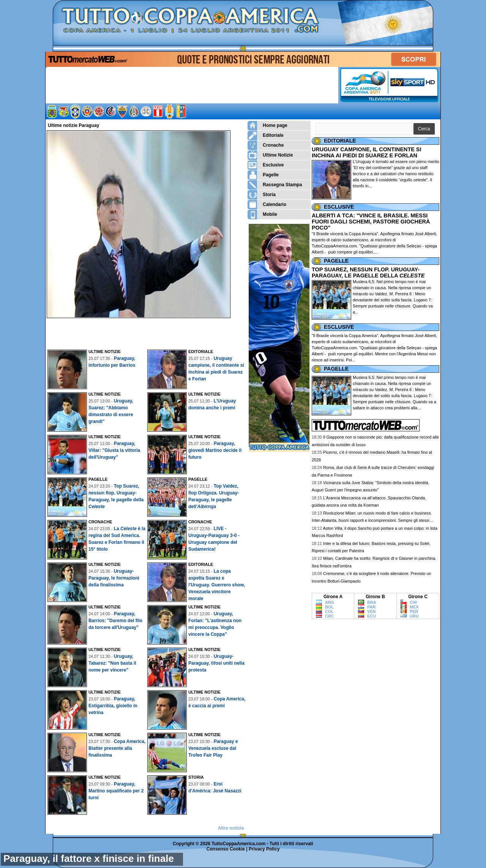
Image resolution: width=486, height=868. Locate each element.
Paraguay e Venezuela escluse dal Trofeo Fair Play (213, 748)
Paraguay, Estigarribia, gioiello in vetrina (113, 706)
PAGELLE (336, 261)
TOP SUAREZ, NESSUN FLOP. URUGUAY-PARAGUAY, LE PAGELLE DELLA (368, 272)
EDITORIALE (340, 141)
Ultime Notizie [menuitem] (270, 155)
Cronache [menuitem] (266, 145)
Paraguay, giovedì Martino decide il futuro (215, 450)
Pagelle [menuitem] (263, 175)
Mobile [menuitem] (262, 215)
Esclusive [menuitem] (266, 165)
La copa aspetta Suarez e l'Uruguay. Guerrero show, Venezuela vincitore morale (217, 585)
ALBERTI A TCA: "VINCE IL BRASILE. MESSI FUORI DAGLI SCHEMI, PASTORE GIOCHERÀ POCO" (371, 222)
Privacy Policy (264, 849)
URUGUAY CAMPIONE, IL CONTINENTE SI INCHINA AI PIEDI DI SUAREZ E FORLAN (366, 152)
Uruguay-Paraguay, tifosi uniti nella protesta (216, 663)
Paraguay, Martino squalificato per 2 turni (116, 791)
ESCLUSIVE (339, 207)
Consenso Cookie (226, 849)
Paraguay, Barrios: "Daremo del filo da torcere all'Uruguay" (115, 621)
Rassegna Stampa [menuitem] (275, 185)
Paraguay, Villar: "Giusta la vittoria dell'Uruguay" (114, 450)
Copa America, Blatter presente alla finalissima (117, 748)
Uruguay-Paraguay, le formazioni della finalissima (114, 578)
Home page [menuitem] (267, 126)
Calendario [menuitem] (267, 205)
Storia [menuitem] (262, 195)
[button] (424, 129)
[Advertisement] (147, 332)
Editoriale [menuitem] (266, 135)
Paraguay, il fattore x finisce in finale (89, 858)
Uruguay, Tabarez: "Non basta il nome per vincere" (112, 663)
